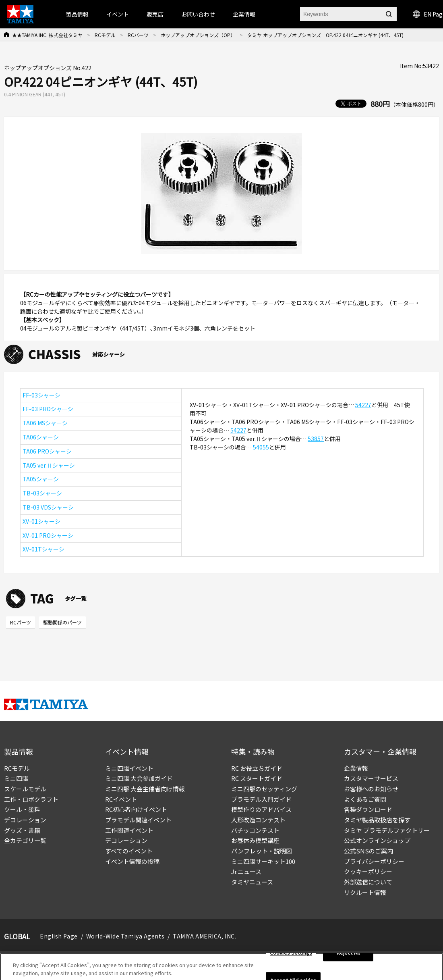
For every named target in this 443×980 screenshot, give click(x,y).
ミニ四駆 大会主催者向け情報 (145, 789)
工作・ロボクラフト (31, 799)
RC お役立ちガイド (257, 768)
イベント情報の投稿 (132, 861)
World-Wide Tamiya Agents (125, 936)
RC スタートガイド (257, 778)
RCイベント (121, 799)
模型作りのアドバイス (261, 809)
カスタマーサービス (371, 778)
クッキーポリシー (368, 871)
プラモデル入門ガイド (261, 799)
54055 (261, 447)
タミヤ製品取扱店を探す (377, 820)
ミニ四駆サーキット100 (263, 861)
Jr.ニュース (246, 871)
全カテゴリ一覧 (25, 840)
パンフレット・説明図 (262, 851)
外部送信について (368, 882)
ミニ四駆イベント (129, 768)
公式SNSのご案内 (368, 851)
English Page (59, 936)
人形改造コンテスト (258, 820)
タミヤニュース (252, 882)
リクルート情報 (365, 892)
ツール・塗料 (22, 809)
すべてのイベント (129, 851)
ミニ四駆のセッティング (264, 789)
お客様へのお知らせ (371, 789)
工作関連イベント (129, 830)
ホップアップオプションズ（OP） (198, 35)
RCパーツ (138, 35)
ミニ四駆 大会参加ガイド (139, 778)
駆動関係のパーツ (62, 622)
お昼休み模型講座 (255, 840)
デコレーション (25, 820)
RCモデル (105, 35)
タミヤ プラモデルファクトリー (387, 830)
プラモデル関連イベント (138, 820)
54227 (363, 405)
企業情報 (356, 768)
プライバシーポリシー (374, 861)
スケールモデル (25, 789)
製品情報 (77, 14)
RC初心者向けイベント (136, 809)
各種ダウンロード (368, 809)
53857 (316, 439)
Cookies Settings (291, 955)
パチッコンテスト (255, 830)
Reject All (348, 955)
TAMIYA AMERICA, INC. (204, 936)
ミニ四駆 (16, 778)
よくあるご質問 (365, 799)
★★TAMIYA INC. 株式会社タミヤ (47, 35)
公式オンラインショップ (377, 840)
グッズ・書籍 (22, 830)
